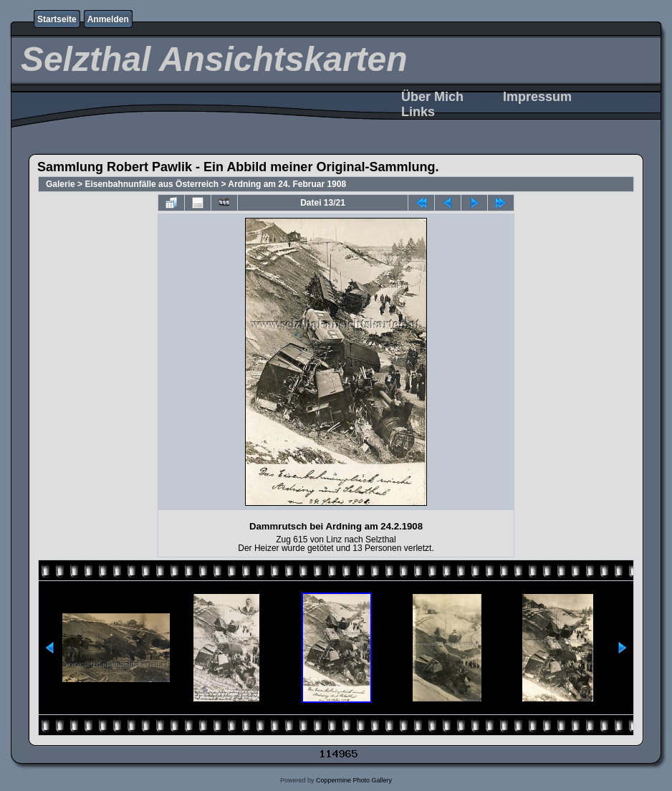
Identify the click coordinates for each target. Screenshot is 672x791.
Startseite (57, 19)
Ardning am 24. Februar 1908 (287, 184)
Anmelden (108, 19)
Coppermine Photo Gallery (354, 780)
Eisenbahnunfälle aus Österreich (152, 184)
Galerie (61, 184)
